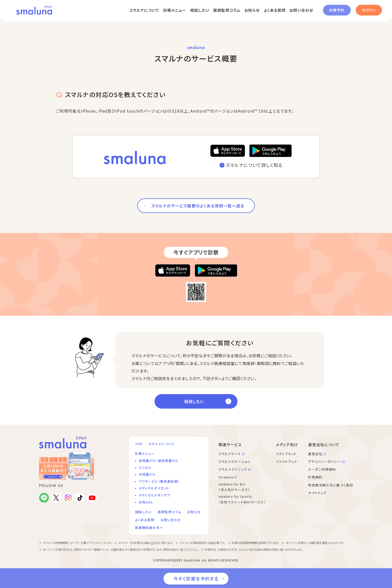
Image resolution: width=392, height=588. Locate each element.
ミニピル (145, 468)
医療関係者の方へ (149, 528)
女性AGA (146, 502)
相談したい (200, 10)
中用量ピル (147, 474)
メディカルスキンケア (155, 495)
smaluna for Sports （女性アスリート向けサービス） (242, 499)
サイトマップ (317, 493)
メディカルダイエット (154, 488)
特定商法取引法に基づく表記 (330, 485)
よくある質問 (275, 10)
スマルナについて (144, 10)
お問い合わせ (301, 10)
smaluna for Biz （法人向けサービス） (234, 487)
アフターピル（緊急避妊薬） (159, 481)
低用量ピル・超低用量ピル (159, 461)
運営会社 (315, 454)
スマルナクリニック (233, 469)
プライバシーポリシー (324, 462)
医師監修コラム (227, 10)
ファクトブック (287, 462)
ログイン (369, 10)
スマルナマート (230, 454)
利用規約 (315, 477)
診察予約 (337, 10)
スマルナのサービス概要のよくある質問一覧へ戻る (198, 206)
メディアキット (286, 454)
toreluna (226, 477)
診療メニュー (175, 10)
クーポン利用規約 (322, 469)
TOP (139, 444)
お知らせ (252, 10)
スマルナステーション (235, 462)
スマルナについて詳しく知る (254, 165)
